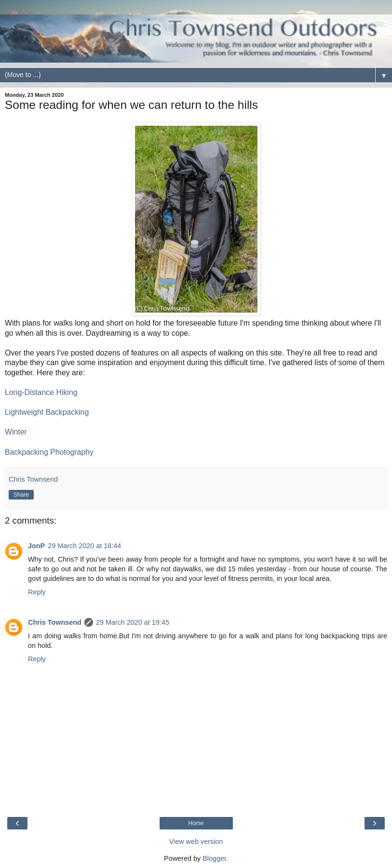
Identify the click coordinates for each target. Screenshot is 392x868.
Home (196, 823)
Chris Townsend (55, 622)
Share (21, 495)
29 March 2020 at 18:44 (84, 546)
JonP (36, 546)
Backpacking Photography (49, 452)
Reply (37, 592)
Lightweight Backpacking (47, 412)
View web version (196, 842)
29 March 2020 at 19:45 (133, 622)
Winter (16, 432)
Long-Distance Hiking (41, 392)
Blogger (214, 858)
